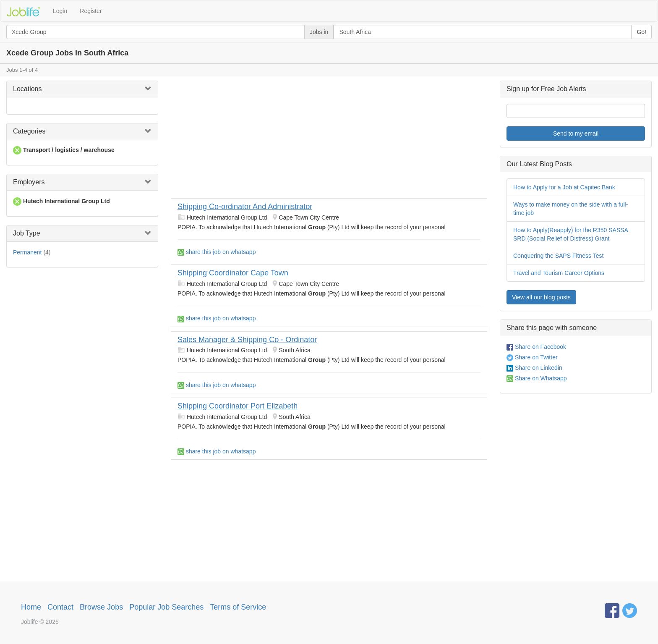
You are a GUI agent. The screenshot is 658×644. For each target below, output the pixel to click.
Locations (27, 89)
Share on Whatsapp (537, 378)
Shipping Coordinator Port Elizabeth (238, 406)
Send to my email (576, 134)
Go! (641, 32)
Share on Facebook (536, 347)
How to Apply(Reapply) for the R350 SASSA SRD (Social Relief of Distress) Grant (571, 234)
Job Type (27, 233)
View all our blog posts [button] (541, 297)
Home (31, 607)
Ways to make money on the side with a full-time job (571, 209)
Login (60, 11)
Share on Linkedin (534, 368)
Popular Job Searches (166, 607)
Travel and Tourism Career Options (559, 273)
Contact (60, 607)
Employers (29, 182)
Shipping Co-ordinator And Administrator (245, 207)
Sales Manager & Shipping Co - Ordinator (247, 340)
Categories (29, 131)
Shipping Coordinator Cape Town (233, 273)
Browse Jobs (101, 607)
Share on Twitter (532, 357)
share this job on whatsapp (217, 252)
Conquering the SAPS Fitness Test (558, 256)
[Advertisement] (329, 139)
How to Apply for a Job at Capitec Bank (564, 187)
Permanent (27, 252)
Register (91, 11)
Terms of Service (238, 607)
